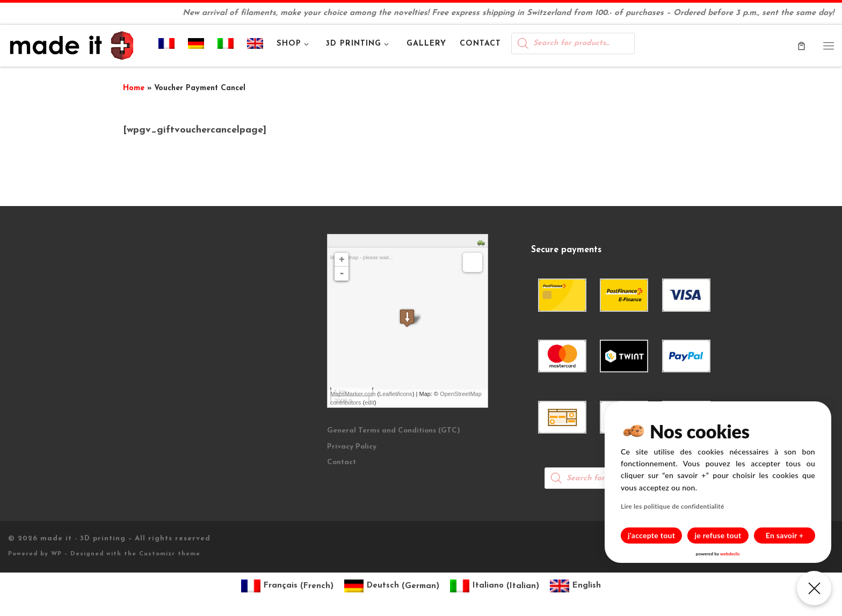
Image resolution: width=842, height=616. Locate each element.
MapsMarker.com (353, 394)
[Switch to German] (196, 46)
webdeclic (730, 554)
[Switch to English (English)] (575, 586)
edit (369, 402)
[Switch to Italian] (226, 46)
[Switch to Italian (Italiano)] (495, 586)
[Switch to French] (167, 46)
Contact (342, 462)
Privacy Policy (352, 447)
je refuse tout (718, 535)
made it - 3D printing (83, 538)
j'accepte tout (651, 535)
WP (56, 554)
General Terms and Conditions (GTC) (394, 431)
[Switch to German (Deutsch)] (392, 586)
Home (134, 88)
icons (405, 394)
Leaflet (388, 394)
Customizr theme (170, 554)
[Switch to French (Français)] (287, 586)
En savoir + (785, 535)
